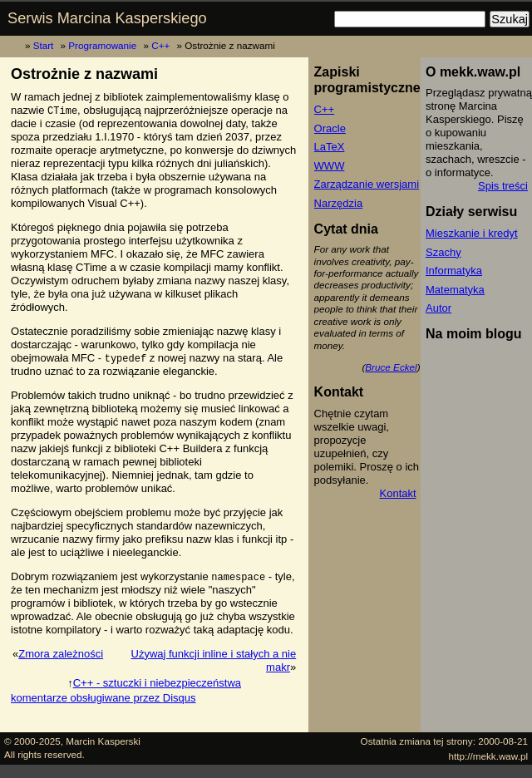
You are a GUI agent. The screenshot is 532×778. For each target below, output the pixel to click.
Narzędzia (339, 203)
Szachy (443, 252)
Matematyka (455, 290)
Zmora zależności (61, 654)
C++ (160, 45)
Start (44, 45)
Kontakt (398, 493)
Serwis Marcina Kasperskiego (107, 18)
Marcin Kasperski (103, 741)
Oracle (330, 128)
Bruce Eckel (391, 367)
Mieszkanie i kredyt (472, 233)
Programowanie (102, 45)
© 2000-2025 (32, 741)
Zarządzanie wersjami (367, 184)
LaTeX (330, 147)
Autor (438, 308)
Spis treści (503, 186)
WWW (330, 166)
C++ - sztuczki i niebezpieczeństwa (157, 683)
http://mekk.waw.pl (489, 756)
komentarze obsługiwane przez (103, 698)
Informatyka (454, 271)
